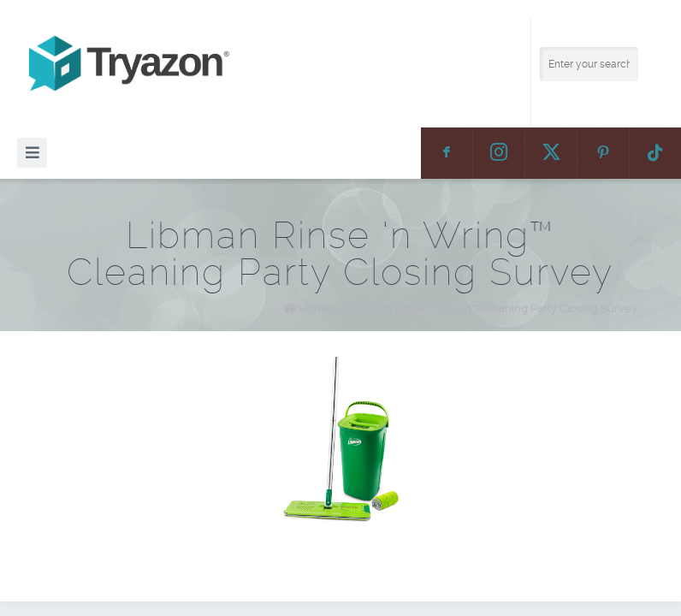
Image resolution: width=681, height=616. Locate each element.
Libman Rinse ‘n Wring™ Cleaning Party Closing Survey (495, 308)
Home (315, 308)
